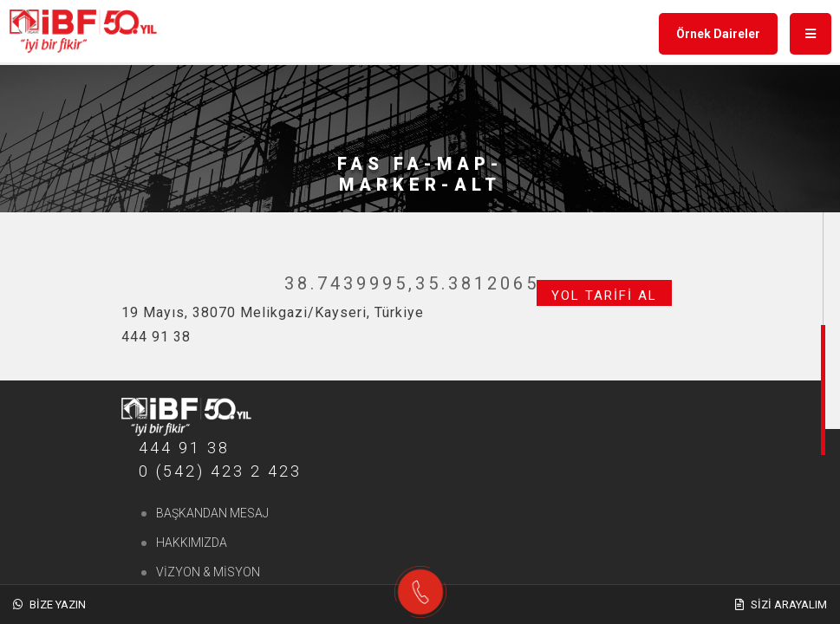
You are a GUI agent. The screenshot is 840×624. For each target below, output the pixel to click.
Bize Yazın (49, 604)
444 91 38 (184, 448)
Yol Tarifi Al (604, 296)
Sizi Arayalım (781, 604)
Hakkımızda (192, 543)
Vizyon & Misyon (208, 572)
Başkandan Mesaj (212, 513)
